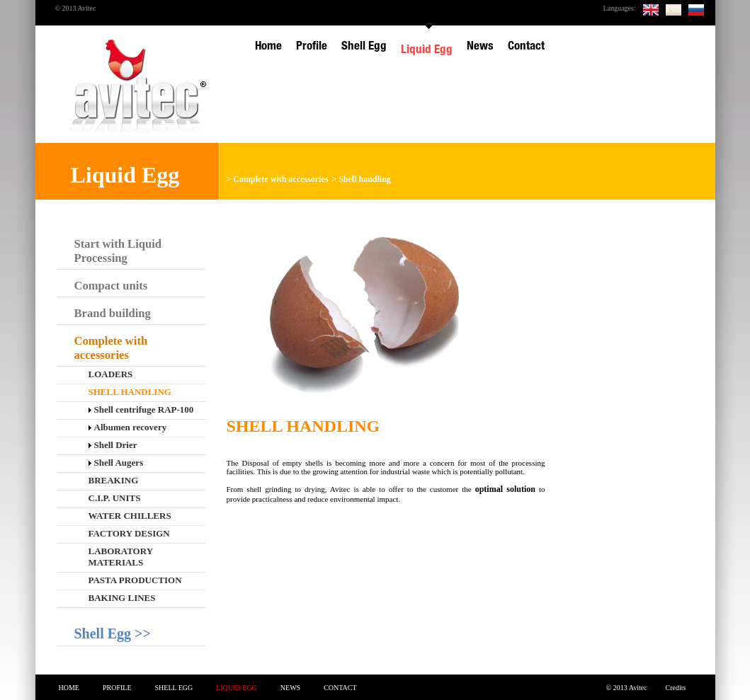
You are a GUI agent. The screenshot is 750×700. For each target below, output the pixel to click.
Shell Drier (113, 445)
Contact (340, 688)
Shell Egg (174, 688)
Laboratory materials (121, 557)
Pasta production (135, 580)
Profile (117, 688)
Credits (676, 688)
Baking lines (122, 598)
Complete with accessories (280, 179)
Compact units (111, 286)
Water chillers (130, 516)
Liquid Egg (237, 688)
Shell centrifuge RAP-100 (141, 409)
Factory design (129, 533)
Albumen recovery (128, 427)
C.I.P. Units (115, 498)
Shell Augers (116, 463)
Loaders (111, 374)
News (290, 688)
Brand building (113, 313)
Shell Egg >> (113, 633)
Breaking (114, 480)
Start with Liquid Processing (118, 251)
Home (69, 688)
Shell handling (365, 179)
